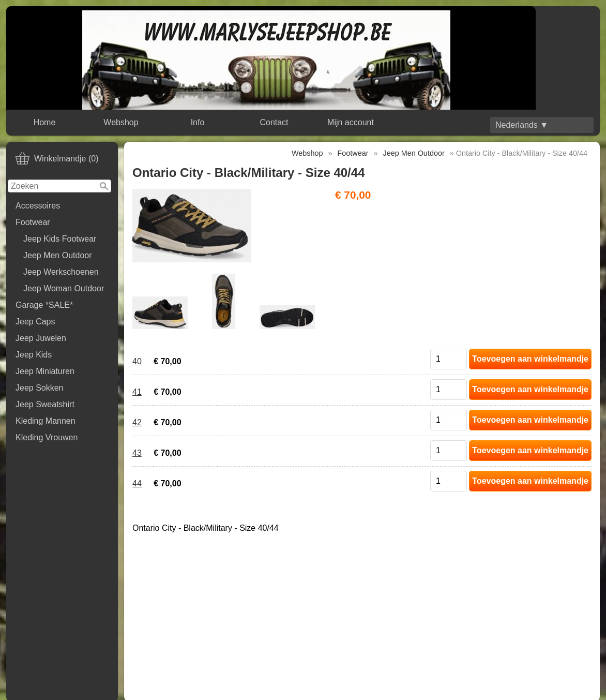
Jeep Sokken (40, 388)
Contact (274, 122)
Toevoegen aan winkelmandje (530, 359)
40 (137, 361)
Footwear (33, 222)
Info (198, 122)
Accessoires (38, 206)
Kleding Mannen (46, 421)
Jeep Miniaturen (45, 371)
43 (137, 453)
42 (137, 422)
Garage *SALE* (44, 305)
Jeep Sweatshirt (45, 404)
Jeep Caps (35, 322)
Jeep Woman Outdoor (64, 288)
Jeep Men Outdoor (58, 255)
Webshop (121, 122)
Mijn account (351, 122)
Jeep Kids (34, 355)
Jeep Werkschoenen (61, 272)
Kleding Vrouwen (47, 437)
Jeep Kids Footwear (60, 239)
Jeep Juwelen (41, 338)
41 (137, 392)
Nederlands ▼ (522, 125)
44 (137, 483)
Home (45, 122)
